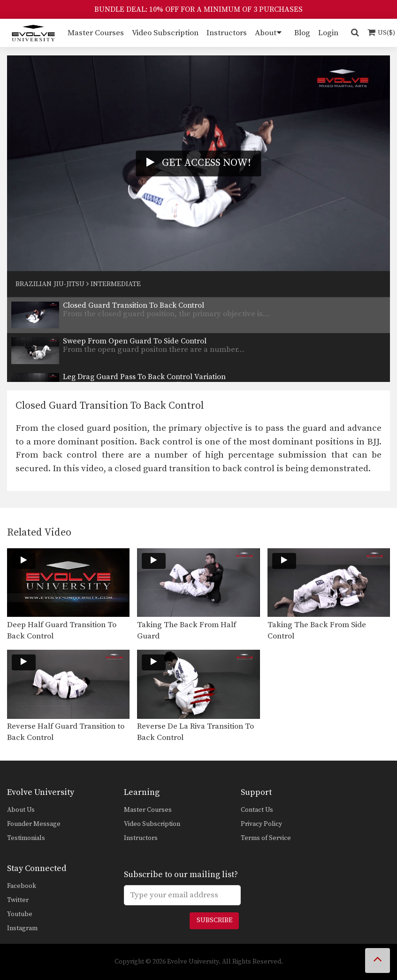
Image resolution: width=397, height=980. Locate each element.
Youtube (20, 914)
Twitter (18, 900)
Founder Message (34, 824)
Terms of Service (266, 838)
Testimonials (26, 838)
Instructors (227, 33)
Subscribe (214, 920)
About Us (21, 810)
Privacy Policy (261, 824)
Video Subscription (165, 33)
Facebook (22, 886)
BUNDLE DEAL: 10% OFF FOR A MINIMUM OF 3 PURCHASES (198, 9)
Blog (302, 33)
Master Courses (96, 33)
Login (328, 33)
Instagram (22, 928)
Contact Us (257, 810)
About (266, 33)
